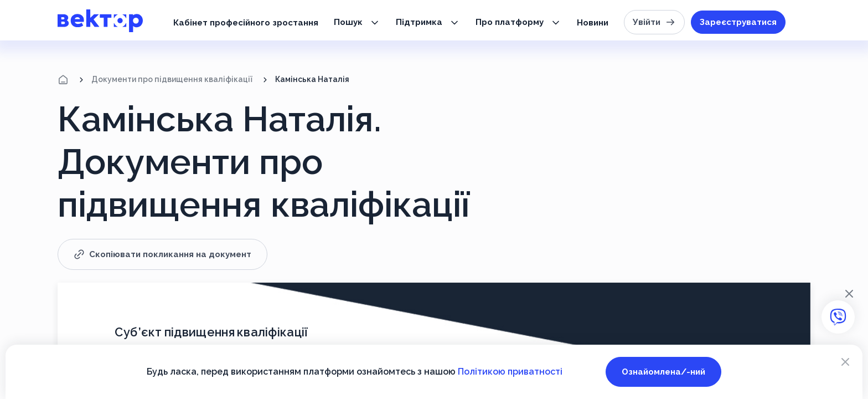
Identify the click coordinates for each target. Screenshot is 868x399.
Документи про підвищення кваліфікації (172, 79)
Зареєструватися (738, 22)
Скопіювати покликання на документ (162, 254)
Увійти (654, 22)
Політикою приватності (510, 372)
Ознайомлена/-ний (663, 372)
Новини (593, 23)
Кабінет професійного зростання (246, 23)
